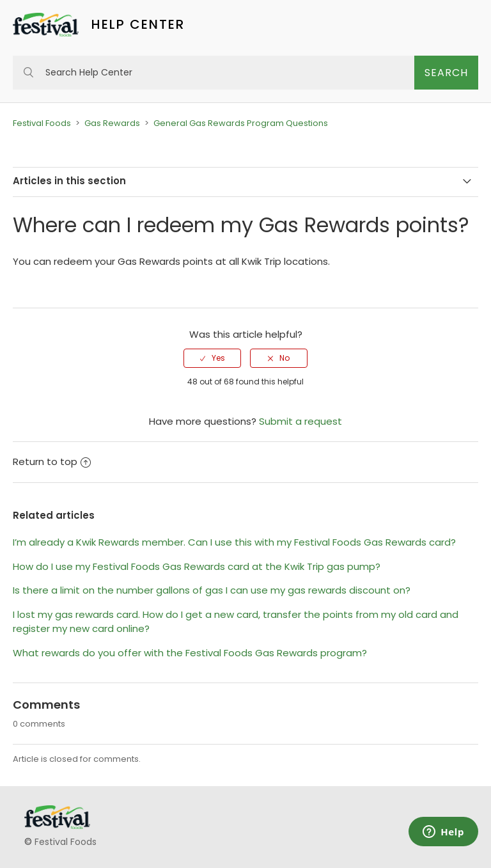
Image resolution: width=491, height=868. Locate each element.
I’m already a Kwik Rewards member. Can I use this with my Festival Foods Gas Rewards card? (234, 542)
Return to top (52, 462)
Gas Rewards (112, 123)
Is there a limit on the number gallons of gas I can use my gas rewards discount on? (212, 590)
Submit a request (300, 421)
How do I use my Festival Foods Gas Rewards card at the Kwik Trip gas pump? (197, 566)
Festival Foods (42, 123)
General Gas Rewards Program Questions (241, 123)
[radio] (212, 358)
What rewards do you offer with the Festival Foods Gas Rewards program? (190, 653)
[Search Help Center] (214, 73)
